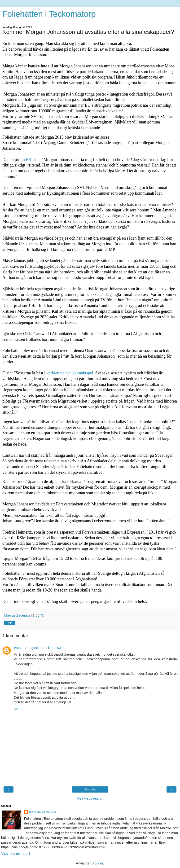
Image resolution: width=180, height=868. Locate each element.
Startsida (90, 789)
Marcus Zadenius (43, 812)
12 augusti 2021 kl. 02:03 (42, 648)
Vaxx (18, 648)
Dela (10, 623)
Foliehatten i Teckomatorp (49, 14)
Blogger (97, 863)
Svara (18, 709)
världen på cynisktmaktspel (69, 373)
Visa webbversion (90, 798)
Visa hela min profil (15, 854)
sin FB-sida (29, 160)
